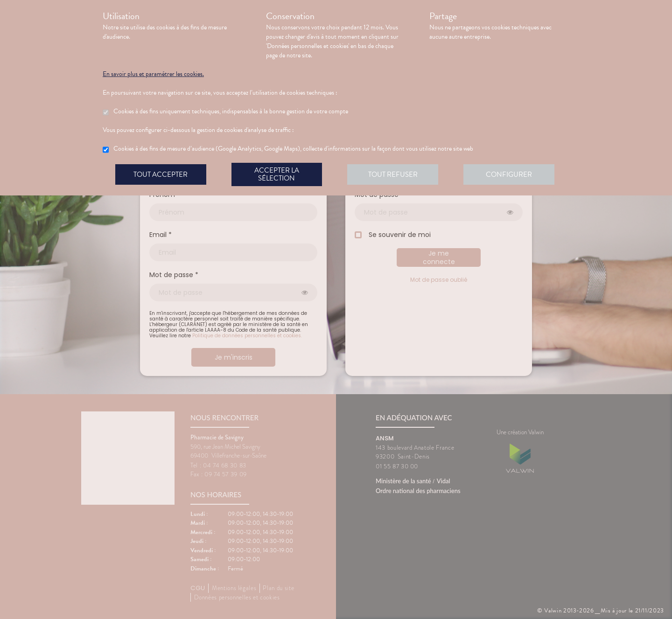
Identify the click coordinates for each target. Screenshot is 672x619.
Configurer (511, 174)
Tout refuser (395, 174)
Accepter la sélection (278, 174)
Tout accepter (161, 174)
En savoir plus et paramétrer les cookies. (153, 74)
